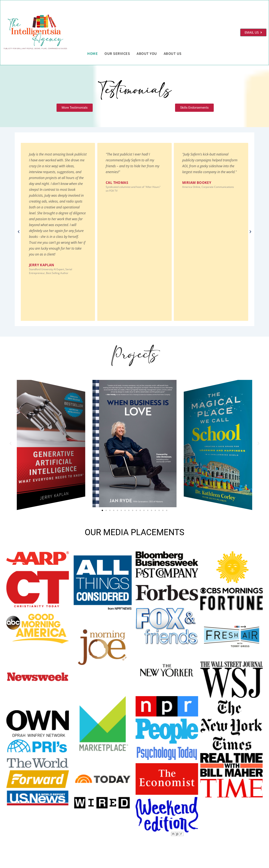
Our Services (117, 53)
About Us (173, 53)
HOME (92, 53)
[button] (19, 232)
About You (147, 53)
